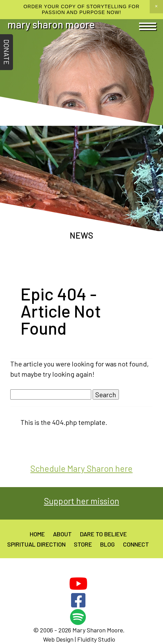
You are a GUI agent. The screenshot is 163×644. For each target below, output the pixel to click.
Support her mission (82, 501)
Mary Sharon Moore (51, 24)
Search (106, 394)
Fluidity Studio (96, 639)
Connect (136, 544)
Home (37, 534)
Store (83, 544)
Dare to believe (103, 534)
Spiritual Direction (36, 544)
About (62, 534)
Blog (107, 544)
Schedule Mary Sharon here (81, 468)
